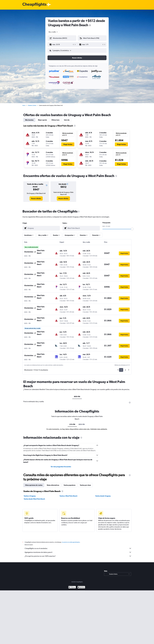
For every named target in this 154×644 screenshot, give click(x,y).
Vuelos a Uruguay (30, 496)
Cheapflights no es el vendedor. (78, 548)
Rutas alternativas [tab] (53, 485)
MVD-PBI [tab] (77, 397)
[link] (36, 198)
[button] (61, 45)
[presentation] (90, 25)
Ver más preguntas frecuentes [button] (61, 467)
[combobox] (53, 32)
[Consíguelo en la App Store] (81, 587)
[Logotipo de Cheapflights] (34, 5)
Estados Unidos (32, 105)
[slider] (132, 229)
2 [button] (125, 370)
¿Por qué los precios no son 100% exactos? (78, 556)
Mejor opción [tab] (42, 120)
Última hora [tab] (55, 120)
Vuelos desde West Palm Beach (34, 499)
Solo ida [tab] (67, 120)
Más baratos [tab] (29, 120)
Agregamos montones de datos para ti (78, 552)
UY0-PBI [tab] (72, 424)
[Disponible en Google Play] (72, 587)
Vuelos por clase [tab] (85, 485)
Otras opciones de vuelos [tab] (34, 485)
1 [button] (121, 370)
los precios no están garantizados (71, 542)
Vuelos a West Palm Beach (68, 496)
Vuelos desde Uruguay (103, 496)
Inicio (24, 105)
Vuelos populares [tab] (70, 485)
